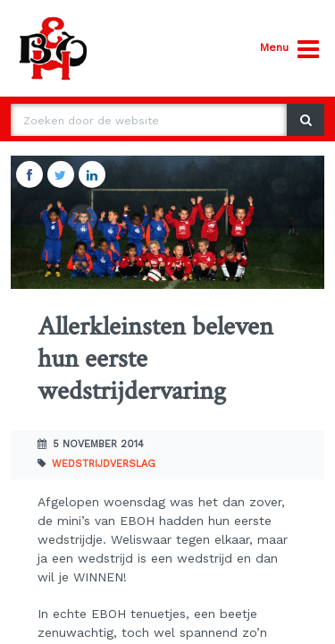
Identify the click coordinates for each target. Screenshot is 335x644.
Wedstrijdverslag (104, 464)
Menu (289, 50)
